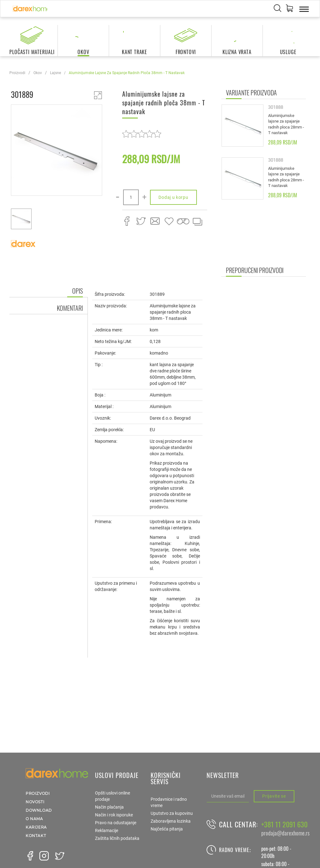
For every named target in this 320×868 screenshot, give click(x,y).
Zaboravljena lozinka (171, 821)
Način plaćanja (109, 807)
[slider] (142, 134)
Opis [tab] (77, 291)
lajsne (55, 73)
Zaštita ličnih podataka (117, 838)
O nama (34, 819)
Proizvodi (17, 73)
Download (39, 810)
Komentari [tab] (70, 308)
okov (38, 73)
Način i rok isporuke (114, 815)
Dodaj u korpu (173, 197)
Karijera (36, 827)
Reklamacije (107, 830)
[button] (289, 9)
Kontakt (36, 836)
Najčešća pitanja (167, 829)
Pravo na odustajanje (116, 823)
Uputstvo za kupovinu (172, 813)
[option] (57, 151)
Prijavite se (274, 796)
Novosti (35, 802)
